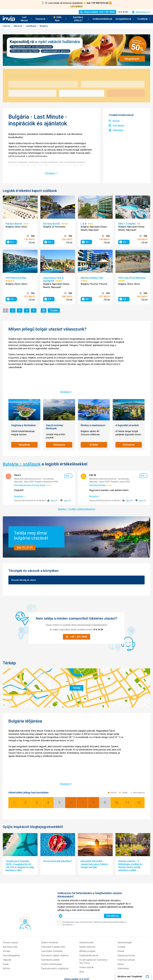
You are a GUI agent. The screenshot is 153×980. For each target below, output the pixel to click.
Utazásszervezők (126, 898)
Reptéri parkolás (87, 889)
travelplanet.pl (63, 965)
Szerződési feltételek (52, 893)
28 (44, 310)
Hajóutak (7, 902)
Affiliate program (87, 893)
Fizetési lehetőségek (52, 906)
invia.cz (40, 965)
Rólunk (121, 893)
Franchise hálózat (126, 902)
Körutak (7, 893)
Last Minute (31, 26)
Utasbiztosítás (87, 885)
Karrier (121, 906)
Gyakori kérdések (50, 885)
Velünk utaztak (86, 909)
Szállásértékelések (102, 19)
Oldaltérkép (123, 911)
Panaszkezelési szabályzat (55, 911)
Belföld (6, 911)
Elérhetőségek (125, 885)
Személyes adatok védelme (55, 898)
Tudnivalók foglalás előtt (53, 889)
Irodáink (121, 889)
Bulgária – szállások (22, 437)
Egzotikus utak (10, 889)
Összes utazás (10, 885)
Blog (82, 914)
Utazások (18, 26)
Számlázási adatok (50, 902)
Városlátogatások (11, 898)
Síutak (6, 906)
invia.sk (49, 965)
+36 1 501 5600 (77, 927)
